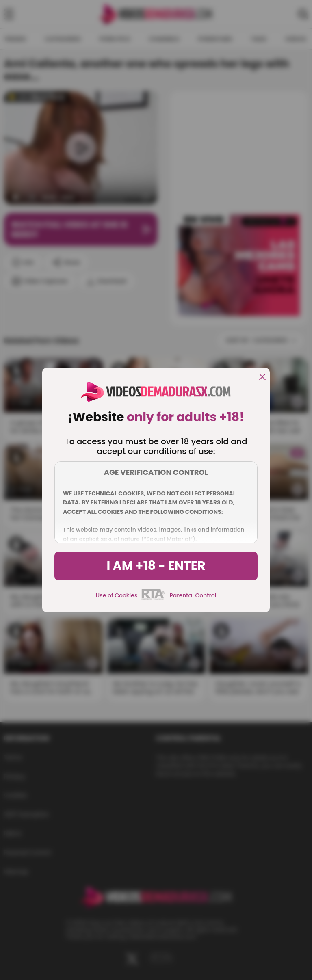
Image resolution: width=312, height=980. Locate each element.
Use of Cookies (117, 595)
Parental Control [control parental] (193, 595)
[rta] (153, 599)
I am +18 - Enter (156, 566)
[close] (262, 378)
